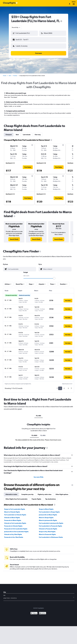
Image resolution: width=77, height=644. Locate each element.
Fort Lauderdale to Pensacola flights (50, 526)
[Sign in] (70, 4)
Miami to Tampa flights (46, 518)
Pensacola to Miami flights (13, 520)
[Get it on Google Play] (34, 613)
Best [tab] (17, 135)
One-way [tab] (38, 135)
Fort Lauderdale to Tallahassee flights (51, 537)
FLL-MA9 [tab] (34, 435)
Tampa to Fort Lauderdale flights (15, 509)
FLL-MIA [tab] (39, 416)
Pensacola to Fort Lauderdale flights (16, 529)
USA (10, 76)
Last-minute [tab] (27, 135)
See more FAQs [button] (38, 477)
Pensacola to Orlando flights (13, 526)
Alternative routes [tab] (11, 494)
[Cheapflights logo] (9, 3)
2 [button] (64, 388)
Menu (74, 3)
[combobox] (16, 27)
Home (5, 76)
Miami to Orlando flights (12, 512)
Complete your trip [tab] (27, 494)
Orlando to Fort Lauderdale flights (15, 523)
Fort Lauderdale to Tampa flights (49, 512)
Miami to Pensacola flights (47, 534)
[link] (14, 239)
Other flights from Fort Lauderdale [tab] (16, 499)
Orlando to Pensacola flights (48, 529)
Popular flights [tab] (36, 499)
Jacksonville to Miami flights (48, 515)
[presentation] (61, 21)
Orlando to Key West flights (13, 534)
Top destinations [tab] (51, 499)
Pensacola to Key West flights (14, 537)
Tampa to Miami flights (46, 509)
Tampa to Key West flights (47, 532)
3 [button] (68, 388)
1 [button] (60, 388)
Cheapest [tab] (9, 135)
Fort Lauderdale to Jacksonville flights (51, 523)
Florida (15, 76)
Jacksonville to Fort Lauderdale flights (16, 532)
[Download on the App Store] (43, 613)
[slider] (54, 278)
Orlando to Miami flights (12, 518)
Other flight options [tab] (62, 494)
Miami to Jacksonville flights (48, 520)
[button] (24, 33)
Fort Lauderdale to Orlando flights (15, 515)
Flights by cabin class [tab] (45, 494)
